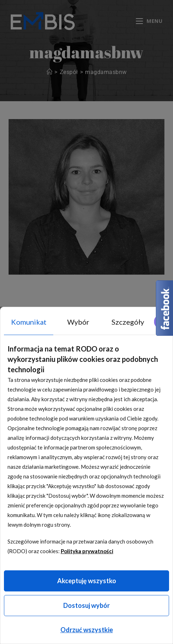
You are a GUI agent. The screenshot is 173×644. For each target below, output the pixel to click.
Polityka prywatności (87, 551)
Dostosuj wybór (86, 605)
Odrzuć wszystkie (87, 630)
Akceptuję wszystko (87, 581)
